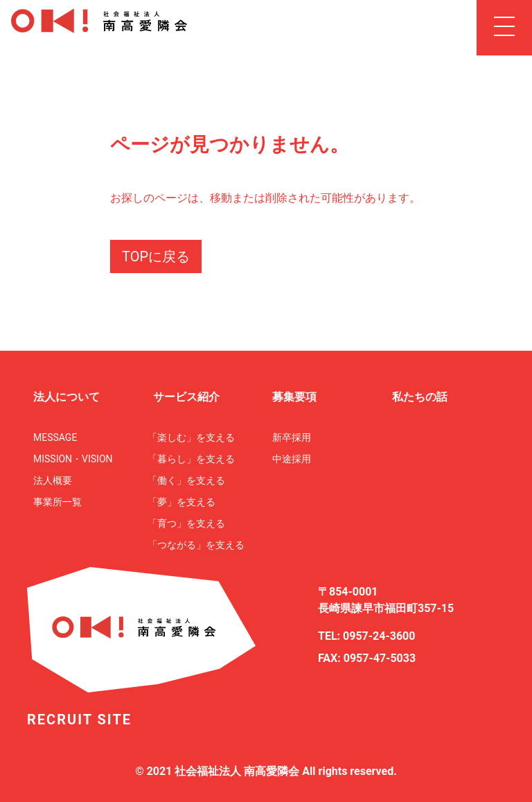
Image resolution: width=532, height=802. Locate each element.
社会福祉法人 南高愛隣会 (237, 771)
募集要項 (294, 397)
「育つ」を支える (186, 523)
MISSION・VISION (73, 459)
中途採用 (292, 459)
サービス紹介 (186, 397)
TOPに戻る (156, 256)
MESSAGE (55, 437)
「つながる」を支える (196, 545)
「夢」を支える (181, 502)
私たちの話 (420, 397)
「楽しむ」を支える (191, 437)
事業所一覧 (57, 502)
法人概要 (53, 480)
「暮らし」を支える (191, 459)
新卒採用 (292, 437)
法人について (66, 397)
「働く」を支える (186, 480)
